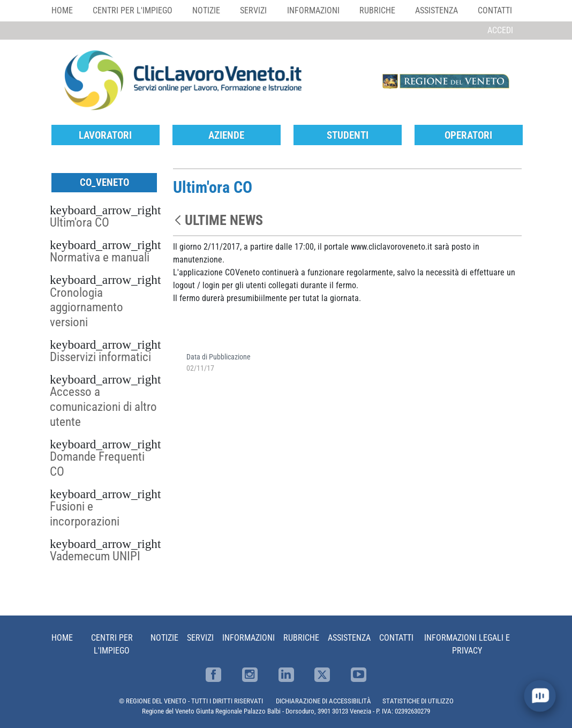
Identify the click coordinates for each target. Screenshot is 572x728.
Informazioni (313, 10)
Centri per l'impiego (133, 10)
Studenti (348, 135)
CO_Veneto (104, 182)
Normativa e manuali (100, 257)
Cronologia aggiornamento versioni (86, 307)
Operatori (468, 135)
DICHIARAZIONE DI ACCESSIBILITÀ (323, 701)
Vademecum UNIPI (95, 556)
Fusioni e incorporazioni (85, 514)
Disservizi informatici (100, 357)
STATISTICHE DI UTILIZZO (418, 701)
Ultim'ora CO (80, 222)
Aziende (226, 135)
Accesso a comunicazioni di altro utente (103, 407)
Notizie (206, 10)
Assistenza (436, 10)
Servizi (253, 10)
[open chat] (540, 696)
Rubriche (377, 10)
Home (62, 10)
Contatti (495, 10)
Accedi (500, 30)
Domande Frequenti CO (97, 464)
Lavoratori (105, 135)
